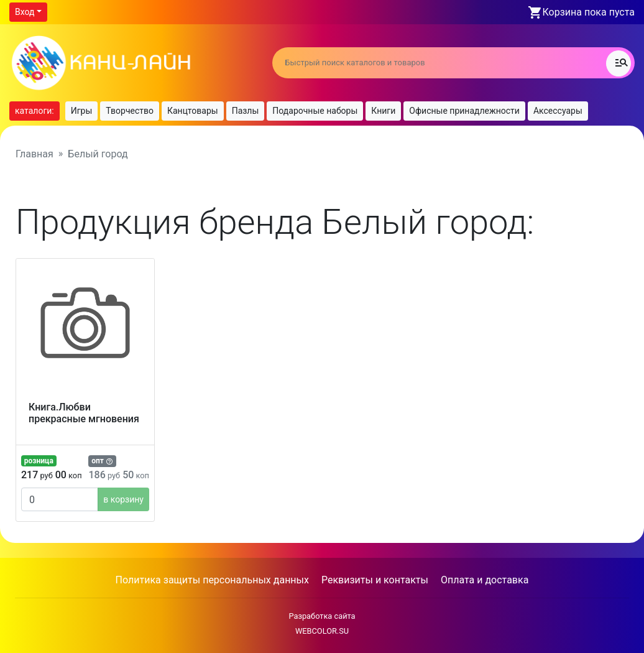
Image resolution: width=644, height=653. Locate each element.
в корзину (123, 499)
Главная (34, 154)
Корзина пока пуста (589, 12)
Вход (25, 12)
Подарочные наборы (315, 111)
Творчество (130, 111)
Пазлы (246, 111)
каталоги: (34, 111)
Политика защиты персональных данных (212, 580)
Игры (82, 111)
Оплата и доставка (485, 580)
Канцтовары (193, 111)
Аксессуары (558, 111)
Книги (383, 111)
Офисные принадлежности (464, 111)
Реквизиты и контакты (375, 580)
